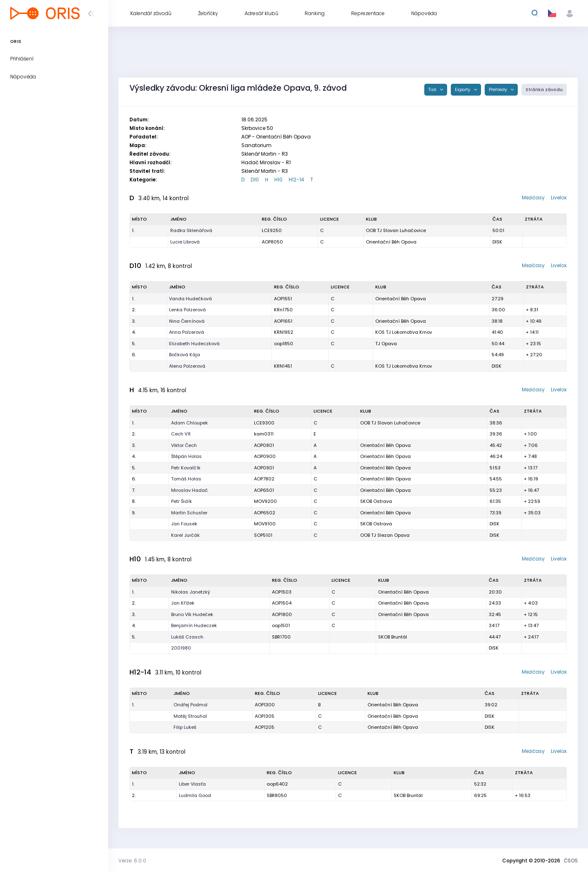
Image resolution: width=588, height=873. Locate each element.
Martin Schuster (189, 513)
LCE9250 (272, 230)
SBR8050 (277, 795)
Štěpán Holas (186, 456)
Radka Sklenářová (191, 230)
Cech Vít (181, 434)
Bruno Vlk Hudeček (192, 614)
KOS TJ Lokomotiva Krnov (404, 332)
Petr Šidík (182, 501)
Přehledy (499, 90)
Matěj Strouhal (190, 716)
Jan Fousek (184, 524)
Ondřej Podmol (190, 705)
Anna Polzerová (187, 332)
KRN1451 (283, 366)
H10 (278, 180)
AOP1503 (282, 592)
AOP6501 (264, 490)
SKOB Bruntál (393, 637)
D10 (255, 180)
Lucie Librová (185, 242)
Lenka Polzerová (187, 310)
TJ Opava (386, 344)
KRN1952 (284, 332)
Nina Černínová (187, 321)
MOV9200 (265, 501)
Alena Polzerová (187, 366)
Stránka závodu (544, 90)
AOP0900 (265, 456)
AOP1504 (282, 603)
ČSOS (571, 861)
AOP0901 (264, 468)
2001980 (181, 648)
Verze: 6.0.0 (132, 861)
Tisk (433, 90)
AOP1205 (265, 727)
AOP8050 (272, 242)
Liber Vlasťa (192, 784)
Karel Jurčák (185, 535)
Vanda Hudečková (190, 299)
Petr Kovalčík (186, 468)
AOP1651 (283, 321)
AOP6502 (265, 513)
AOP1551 (283, 299)
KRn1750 (283, 310)
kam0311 (264, 434)
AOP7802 (264, 479)
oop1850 (284, 344)
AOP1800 (282, 614)
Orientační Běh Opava (391, 242)
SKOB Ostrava (376, 501)
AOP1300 (265, 705)
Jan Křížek (183, 603)
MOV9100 (265, 524)
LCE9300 (264, 423)
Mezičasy (533, 198)
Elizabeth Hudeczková (194, 344)
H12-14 (296, 180)
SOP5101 (263, 535)
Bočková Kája (185, 355)
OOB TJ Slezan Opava (385, 535)
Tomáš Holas (186, 479)
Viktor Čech (184, 445)
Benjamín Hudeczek (194, 625)
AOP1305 (265, 716)
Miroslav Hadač (189, 490)
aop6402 (277, 784)
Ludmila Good (195, 795)
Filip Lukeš (185, 727)
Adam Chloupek (189, 423)
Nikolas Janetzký (191, 592)
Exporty (463, 90)
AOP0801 (264, 445)
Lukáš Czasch (187, 637)
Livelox (559, 198)
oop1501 (281, 625)
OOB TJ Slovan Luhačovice (396, 230)
